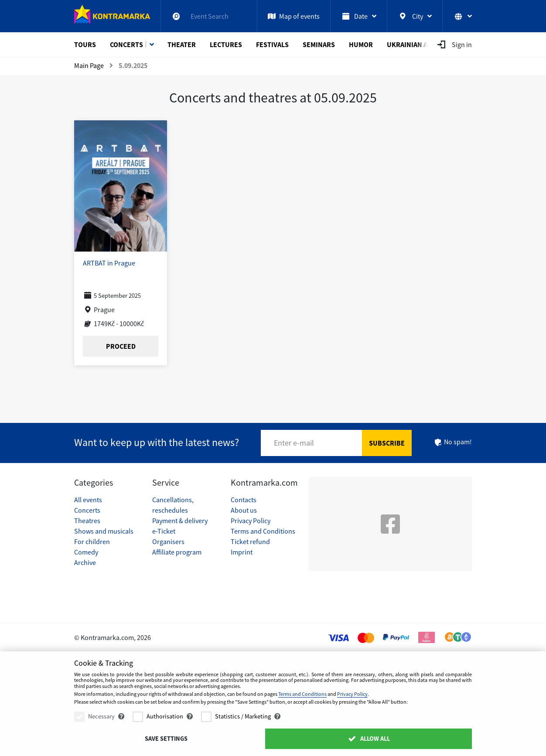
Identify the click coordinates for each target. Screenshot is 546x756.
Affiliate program (177, 552)
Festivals (272, 44)
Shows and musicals (104, 531)
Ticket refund (250, 541)
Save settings (166, 739)
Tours (85, 44)
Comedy (86, 552)
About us (244, 510)
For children (92, 541)
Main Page (89, 65)
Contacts (244, 500)
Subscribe (387, 443)
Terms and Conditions (263, 531)
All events (88, 500)
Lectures (226, 44)
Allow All (369, 739)
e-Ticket (164, 531)
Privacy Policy (251, 521)
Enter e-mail (294, 443)
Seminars (319, 44)
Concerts (126, 44)
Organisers (168, 541)
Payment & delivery (180, 521)
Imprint (242, 552)
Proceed (121, 346)
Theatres (87, 521)
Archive (85, 562)
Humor (361, 44)
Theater (182, 44)
